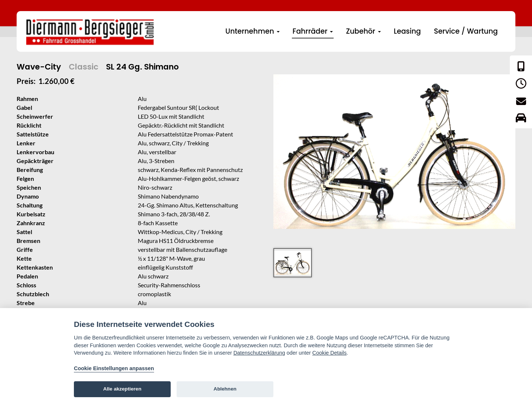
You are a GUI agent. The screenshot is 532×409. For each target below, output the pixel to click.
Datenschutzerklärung (259, 353)
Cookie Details (329, 353)
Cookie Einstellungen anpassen (114, 368)
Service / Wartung (466, 31)
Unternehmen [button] (253, 31)
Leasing (407, 31)
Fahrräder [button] (313, 31)
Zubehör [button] (363, 31)
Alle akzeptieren (122, 389)
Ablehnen (225, 389)
